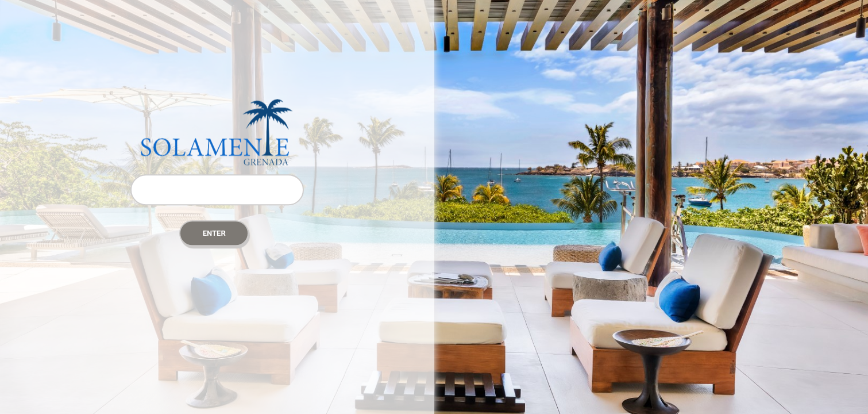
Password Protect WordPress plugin (217, 133)
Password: (217, 168)
